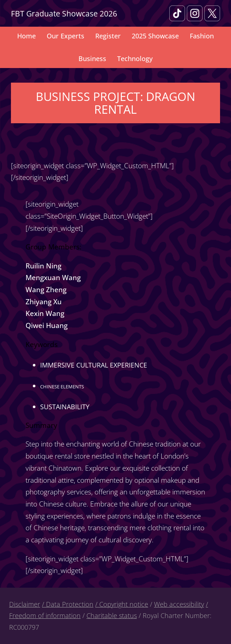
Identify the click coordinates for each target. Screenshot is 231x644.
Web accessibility (179, 604)
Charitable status (112, 615)
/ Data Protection (68, 604)
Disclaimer (25, 604)
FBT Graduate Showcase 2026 (64, 13)
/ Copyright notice (122, 604)
